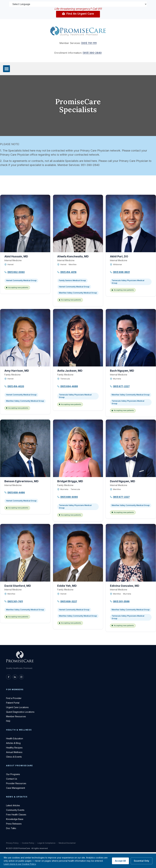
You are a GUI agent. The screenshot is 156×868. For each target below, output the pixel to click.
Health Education (15, 739)
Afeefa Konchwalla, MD (73, 257)
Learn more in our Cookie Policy (20, 864)
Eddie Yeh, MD (67, 586)
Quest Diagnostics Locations (20, 712)
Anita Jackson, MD (70, 371)
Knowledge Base (15, 819)
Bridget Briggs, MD (70, 482)
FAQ (8, 721)
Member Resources (16, 717)
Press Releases (14, 824)
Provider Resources (16, 784)
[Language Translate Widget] (78, 4)
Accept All (120, 861)
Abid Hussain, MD (16, 257)
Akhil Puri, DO (119, 257)
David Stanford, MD (18, 586)
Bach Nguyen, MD (122, 371)
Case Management (16, 788)
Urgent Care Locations (17, 708)
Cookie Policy (28, 843)
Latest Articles (13, 806)
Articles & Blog (13, 743)
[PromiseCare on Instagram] (21, 677)
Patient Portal (13, 703)
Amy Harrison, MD (17, 371)
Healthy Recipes (14, 748)
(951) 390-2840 (92, 53)
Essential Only (142, 861)
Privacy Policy (12, 843)
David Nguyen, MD (123, 482)
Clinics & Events (14, 757)
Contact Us (12, 779)
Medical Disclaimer (67, 843)
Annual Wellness (14, 752)
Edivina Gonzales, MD (125, 586)
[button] (6, 69)
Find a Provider (14, 698)
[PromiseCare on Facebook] (9, 677)
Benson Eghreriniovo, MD (21, 482)
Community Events (15, 810)
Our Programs (13, 775)
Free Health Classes (16, 815)
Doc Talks (11, 829)
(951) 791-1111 (89, 43)
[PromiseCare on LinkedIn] (15, 677)
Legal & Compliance (46, 843)
